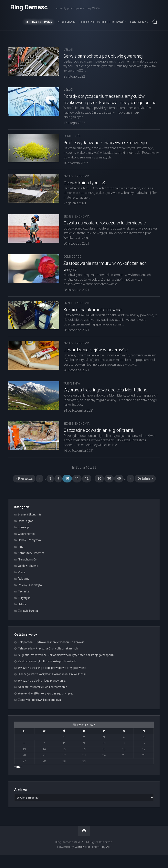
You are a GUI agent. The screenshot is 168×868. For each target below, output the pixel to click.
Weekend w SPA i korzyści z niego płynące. (45, 706)
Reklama (24, 591)
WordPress (82, 860)
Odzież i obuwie (28, 579)
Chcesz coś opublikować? (103, 24)
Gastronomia (26, 547)
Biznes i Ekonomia (76, 185)
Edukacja (24, 540)
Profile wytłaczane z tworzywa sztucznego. (106, 151)
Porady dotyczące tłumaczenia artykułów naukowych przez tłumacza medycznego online (104, 105)
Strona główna (39, 24)
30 (109, 491)
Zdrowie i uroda (28, 624)
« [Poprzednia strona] (40, 491)
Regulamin (66, 24)
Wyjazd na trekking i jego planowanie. (42, 693)
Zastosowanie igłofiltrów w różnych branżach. (47, 674)
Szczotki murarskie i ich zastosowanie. (43, 700)
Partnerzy (139, 24)
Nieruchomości (28, 572)
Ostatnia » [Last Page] (145, 491)
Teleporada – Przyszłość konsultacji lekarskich (48, 661)
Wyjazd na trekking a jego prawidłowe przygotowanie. (52, 681)
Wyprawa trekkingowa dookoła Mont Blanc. (106, 403)
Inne (21, 559)
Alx (108, 860)
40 (119, 491)
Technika (24, 604)
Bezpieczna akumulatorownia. (93, 318)
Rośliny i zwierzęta (30, 598)
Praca (22, 585)
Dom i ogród (72, 144)
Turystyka (72, 396)
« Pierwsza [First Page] (24, 491)
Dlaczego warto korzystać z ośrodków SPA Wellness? (52, 687)
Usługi (68, 52)
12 (87, 491)
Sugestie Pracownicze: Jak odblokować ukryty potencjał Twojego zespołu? (66, 668)
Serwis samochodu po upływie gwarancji (103, 58)
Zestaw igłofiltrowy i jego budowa (39, 713)
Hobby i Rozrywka (29, 553)
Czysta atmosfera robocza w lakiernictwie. (105, 231)
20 (99, 491)
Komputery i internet (31, 566)
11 (77, 491)
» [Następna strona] (130, 491)
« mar (18, 779)
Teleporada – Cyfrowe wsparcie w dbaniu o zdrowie (51, 655)
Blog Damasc (29, 8)
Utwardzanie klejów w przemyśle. (96, 358)
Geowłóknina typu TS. (85, 191)
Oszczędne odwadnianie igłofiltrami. (99, 443)
